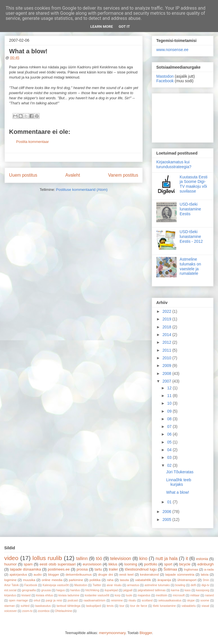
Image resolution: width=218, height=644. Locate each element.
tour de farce (139, 606)
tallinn (82, 559)
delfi (193, 585)
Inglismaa (191, 569)
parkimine (76, 580)
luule (129, 595)
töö (99, 559)
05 (170, 442)
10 (170, 403)
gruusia (46, 590)
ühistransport (187, 580)
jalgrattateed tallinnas (152, 590)
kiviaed (26, 595)
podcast (73, 600)
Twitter (97, 585)
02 (170, 465)
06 (170, 434)
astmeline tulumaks (157, 585)
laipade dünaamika (25, 569)
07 (170, 426)
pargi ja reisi (54, 600)
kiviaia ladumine (69, 595)
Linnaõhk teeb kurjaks (179, 482)
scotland (147, 600)
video (11, 558)
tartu (98, 569)
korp (117, 595)
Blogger (146, 633)
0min (206, 580)
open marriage (18, 600)
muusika (29, 580)
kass (188, 590)
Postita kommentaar (33, 142)
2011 (167, 350)
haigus (61, 590)
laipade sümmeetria (180, 574)
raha (110, 580)
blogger (54, 574)
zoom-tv (27, 611)
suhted (25, 606)
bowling (180, 585)
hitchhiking (92, 590)
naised (209, 595)
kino (143, 559)
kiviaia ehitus (44, 595)
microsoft (179, 595)
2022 (167, 311)
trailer (113, 569)
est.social (10, 590)
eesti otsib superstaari (58, 564)
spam (28, 564)
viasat (205, 606)
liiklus (113, 564)
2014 (167, 335)
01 (170, 502)
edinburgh (206, 564)
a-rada (209, 569)
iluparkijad (111, 590)
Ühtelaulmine (64, 611)
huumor (10, 564)
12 (170, 388)
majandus (144, 595)
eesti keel (127, 574)
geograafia (29, 590)
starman (10, 606)
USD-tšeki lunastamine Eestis (191, 209)
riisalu (132, 600)
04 (170, 450)
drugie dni (106, 574)
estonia (202, 559)
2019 (167, 319)
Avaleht (73, 175)
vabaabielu (189, 606)
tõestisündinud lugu (141, 569)
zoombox (44, 611)
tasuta (124, 580)
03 (170, 457)
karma (175, 590)
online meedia (52, 580)
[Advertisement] (183, 117)
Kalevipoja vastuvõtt (56, 585)
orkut (37, 600)
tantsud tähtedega (69, 606)
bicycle (185, 564)
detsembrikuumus (79, 574)
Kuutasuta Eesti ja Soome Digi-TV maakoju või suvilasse (194, 184)
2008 (167, 373)
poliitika (95, 580)
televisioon (121, 559)
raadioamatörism (94, 600)
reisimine (117, 600)
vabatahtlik (143, 580)
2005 (167, 520)
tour (122, 606)
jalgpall (128, 590)
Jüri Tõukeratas (180, 472)
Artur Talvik (12, 585)
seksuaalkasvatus (170, 600)
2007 (167, 381)
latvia (205, 574)
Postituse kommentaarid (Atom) (82, 190)
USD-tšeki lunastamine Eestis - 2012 (191, 237)
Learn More (102, 27)
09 (170, 411)
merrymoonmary (112, 633)
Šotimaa (170, 569)
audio (38, 574)
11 (170, 396)
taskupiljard (94, 606)
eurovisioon (92, 564)
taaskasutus (43, 606)
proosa (82, 569)
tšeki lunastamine (164, 606)
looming (131, 564)
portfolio (151, 564)
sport (168, 564)
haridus (75, 590)
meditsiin (162, 595)
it (187, 559)
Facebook (165, 81)
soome (205, 600)
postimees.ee (59, 569)
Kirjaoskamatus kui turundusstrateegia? (174, 164)
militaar (195, 595)
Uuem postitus (23, 175)
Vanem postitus (123, 175)
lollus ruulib (47, 558)
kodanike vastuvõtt (97, 595)
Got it (124, 27)
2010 (167, 358)
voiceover (10, 611)
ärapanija (164, 580)
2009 (167, 366)
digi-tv (205, 585)
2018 (167, 327)
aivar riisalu (114, 585)
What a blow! (178, 492)
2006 (167, 512)
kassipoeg (203, 590)
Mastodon (165, 76)
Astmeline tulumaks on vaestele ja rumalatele (190, 266)
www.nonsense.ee (172, 50)
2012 (167, 342)
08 (170, 419)
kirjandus (10, 595)
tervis (110, 606)
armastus (133, 585)
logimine (10, 580)
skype (191, 600)
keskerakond (149, 574)
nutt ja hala (167, 559)
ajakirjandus (18, 574)
